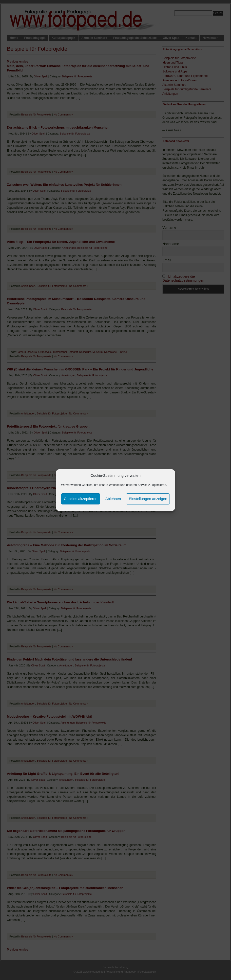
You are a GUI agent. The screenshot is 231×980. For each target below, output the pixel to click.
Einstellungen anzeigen (148, 499)
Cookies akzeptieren (81, 499)
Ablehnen (113, 499)
